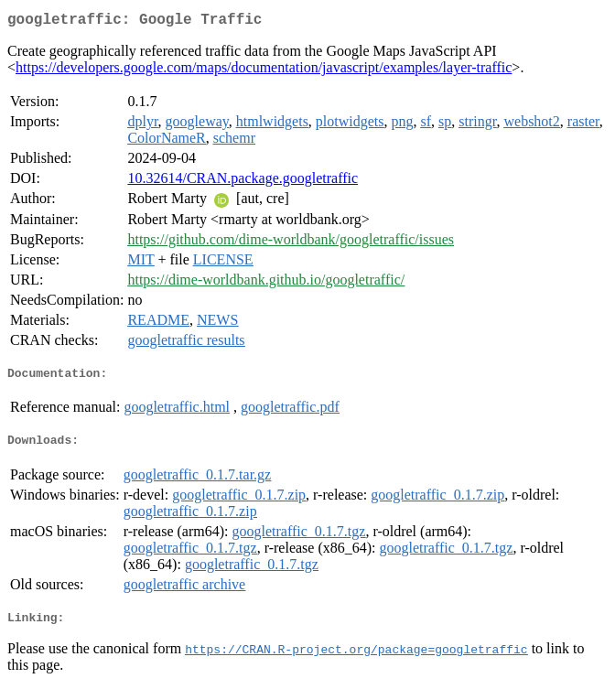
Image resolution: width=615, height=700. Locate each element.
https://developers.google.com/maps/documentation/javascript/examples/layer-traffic (264, 71)
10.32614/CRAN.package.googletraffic (243, 182)
